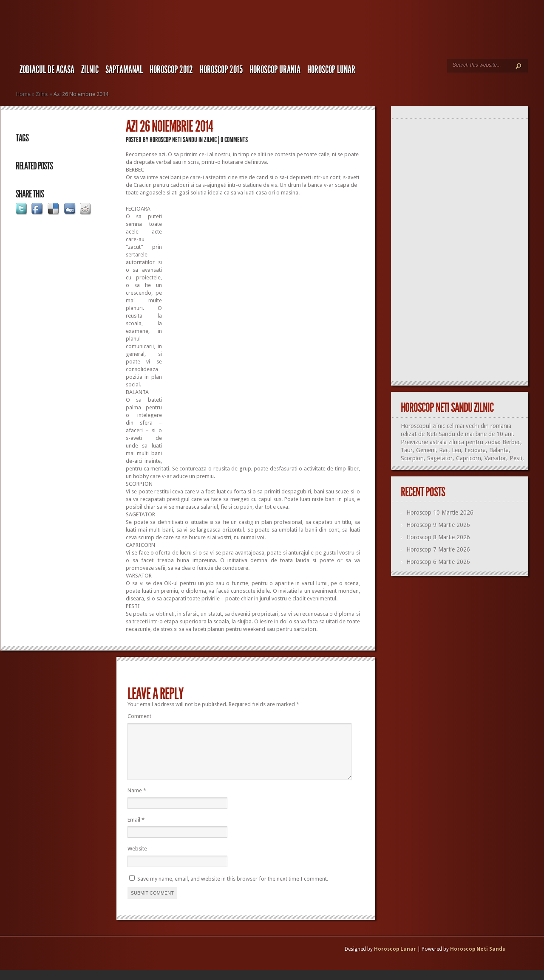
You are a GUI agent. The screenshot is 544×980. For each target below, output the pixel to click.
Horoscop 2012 (171, 70)
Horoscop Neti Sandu (173, 140)
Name (137, 801)
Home (23, 94)
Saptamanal (124, 70)
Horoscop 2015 (221, 70)
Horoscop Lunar (395, 959)
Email (136, 830)
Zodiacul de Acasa (47, 70)
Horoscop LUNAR (331, 70)
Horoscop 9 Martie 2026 (438, 525)
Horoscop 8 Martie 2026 (438, 537)
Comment (139, 716)
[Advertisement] (296, 254)
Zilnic (90, 70)
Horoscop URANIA (275, 70)
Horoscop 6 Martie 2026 (438, 562)
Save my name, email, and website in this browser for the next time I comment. (233, 889)
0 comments (234, 140)
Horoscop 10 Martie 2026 (440, 513)
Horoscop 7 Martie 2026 (438, 549)
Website (137, 859)
